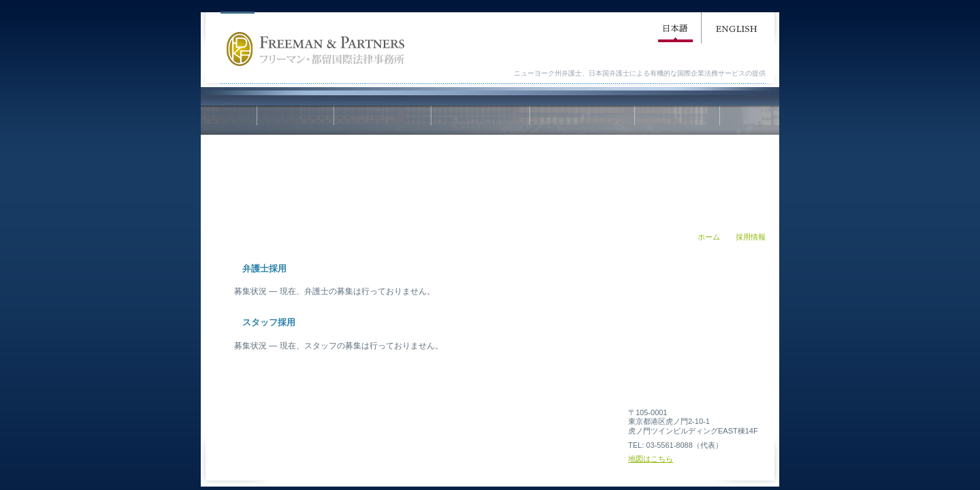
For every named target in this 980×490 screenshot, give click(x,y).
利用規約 (436, 423)
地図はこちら (651, 459)
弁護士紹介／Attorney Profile (582, 120)
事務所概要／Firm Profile (382, 120)
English (736, 31)
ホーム (709, 237)
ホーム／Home (295, 120)
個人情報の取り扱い (575, 423)
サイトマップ (370, 423)
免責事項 (497, 423)
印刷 (567, 249)
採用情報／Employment (677, 120)
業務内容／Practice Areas (480, 120)
